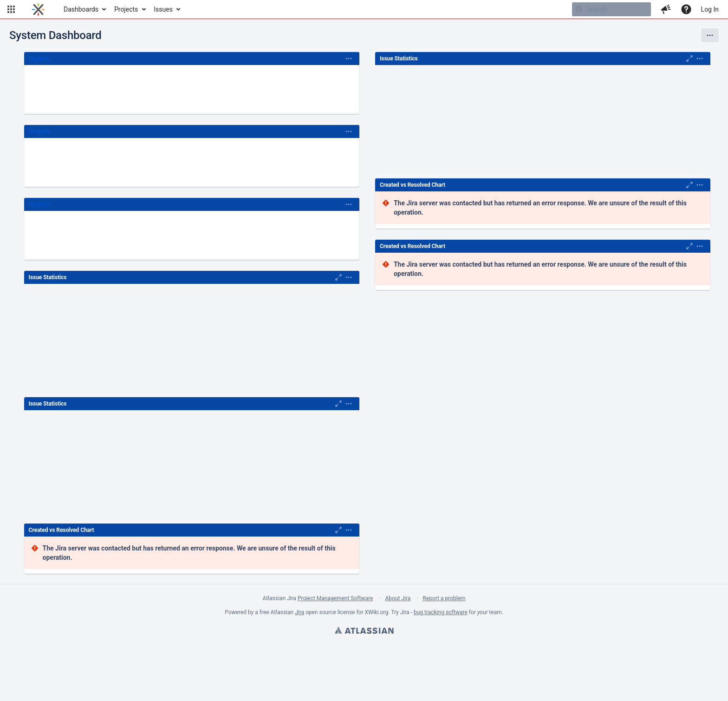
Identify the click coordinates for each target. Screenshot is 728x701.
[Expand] (349, 59)
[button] (11, 9)
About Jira (398, 598)
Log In (710, 9)
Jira (299, 612)
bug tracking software (441, 612)
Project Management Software (335, 598)
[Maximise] (338, 277)
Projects (126, 9)
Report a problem (444, 598)
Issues (163, 9)
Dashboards (81, 9)
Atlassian (364, 631)
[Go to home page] (38, 9)
